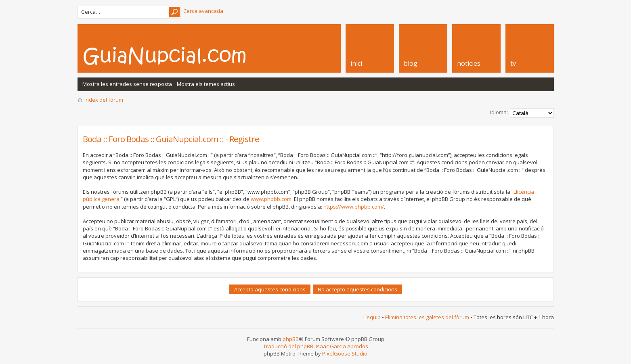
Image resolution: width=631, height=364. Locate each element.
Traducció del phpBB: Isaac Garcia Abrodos (316, 346)
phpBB (291, 339)
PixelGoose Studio (345, 354)
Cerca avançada (203, 11)
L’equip (372, 317)
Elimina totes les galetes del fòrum (427, 317)
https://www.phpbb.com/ (354, 207)
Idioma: (499, 112)
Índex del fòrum (104, 100)
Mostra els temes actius (206, 84)
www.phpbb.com (271, 199)
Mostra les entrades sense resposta (127, 84)
